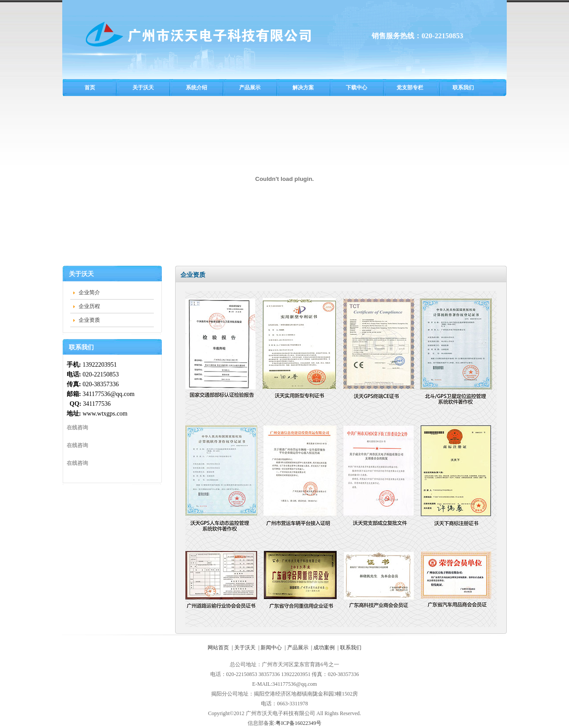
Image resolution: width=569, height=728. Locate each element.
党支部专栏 (410, 88)
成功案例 (324, 648)
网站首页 (218, 648)
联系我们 (463, 88)
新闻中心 (271, 648)
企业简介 (89, 292)
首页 (90, 88)
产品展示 (250, 88)
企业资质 (89, 320)
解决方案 (303, 88)
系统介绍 (196, 88)
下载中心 (357, 88)
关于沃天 (143, 88)
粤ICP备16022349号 (299, 723)
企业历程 (89, 306)
